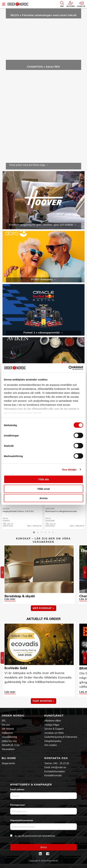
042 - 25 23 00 (61, 763)
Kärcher (50, 509)
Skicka (44, 847)
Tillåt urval (44, 489)
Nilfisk (6, 509)
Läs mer (10, 599)
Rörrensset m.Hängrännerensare (61, 511)
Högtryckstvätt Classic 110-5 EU (18, 511)
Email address (18, 789)
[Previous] (2, 572)
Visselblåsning (9, 737)
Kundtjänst (54, 715)
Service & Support (54, 729)
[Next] (85, 572)
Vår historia (8, 729)
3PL (4, 721)
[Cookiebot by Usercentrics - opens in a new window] (69, 368)
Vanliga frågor (52, 725)
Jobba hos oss (9, 741)
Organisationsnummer (22, 820)
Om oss (6, 725)
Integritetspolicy (53, 741)
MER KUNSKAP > (43, 608)
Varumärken (8, 749)
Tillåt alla (43, 479)
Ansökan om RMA (54, 733)
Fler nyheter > (43, 701)
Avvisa (43, 498)
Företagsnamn (18, 805)
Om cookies (51, 745)
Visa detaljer (69, 469)
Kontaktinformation (55, 771)
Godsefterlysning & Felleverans (61, 737)
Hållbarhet (7, 733)
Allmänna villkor (53, 721)
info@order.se (59, 767)
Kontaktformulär (53, 775)
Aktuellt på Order (11, 745)
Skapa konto (8, 763)
